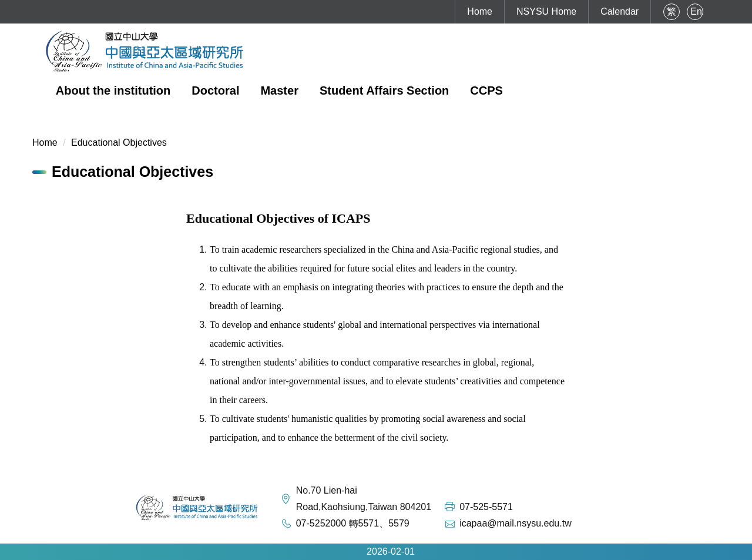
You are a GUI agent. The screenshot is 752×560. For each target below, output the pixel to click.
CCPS (486, 90)
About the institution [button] (113, 90)
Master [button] (279, 90)
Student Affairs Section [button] (384, 90)
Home (480, 11)
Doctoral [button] (215, 90)
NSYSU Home (546, 11)
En (696, 11)
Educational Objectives (119, 142)
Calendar (620, 11)
